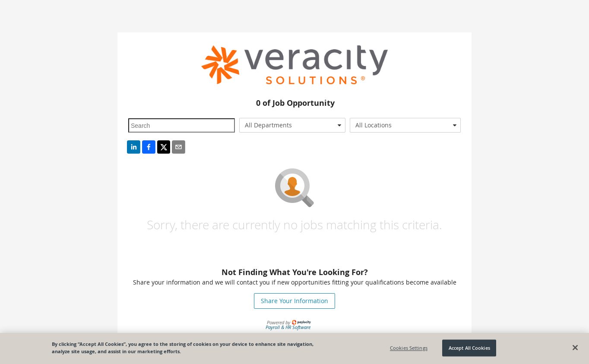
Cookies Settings (409, 348)
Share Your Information (294, 301)
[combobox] (293, 125)
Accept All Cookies (469, 348)
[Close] (575, 348)
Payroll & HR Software (288, 327)
